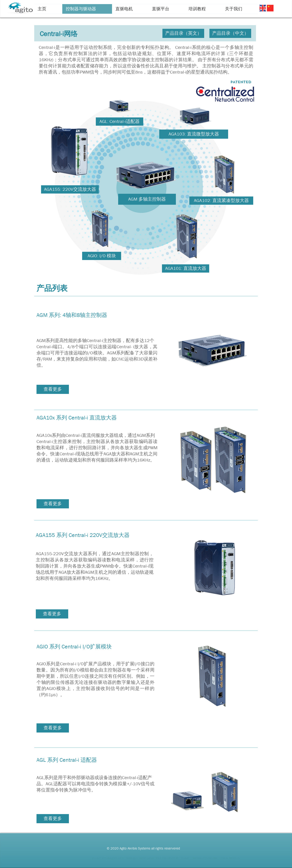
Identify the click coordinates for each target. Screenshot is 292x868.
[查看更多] (53, 389)
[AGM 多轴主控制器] (147, 199)
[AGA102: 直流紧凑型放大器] (221, 201)
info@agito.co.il (113, 858)
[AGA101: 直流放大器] (186, 268)
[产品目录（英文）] (183, 33)
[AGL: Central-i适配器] (120, 122)
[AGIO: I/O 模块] (102, 256)
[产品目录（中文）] (230, 33)
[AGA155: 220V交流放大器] (70, 189)
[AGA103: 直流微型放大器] (194, 134)
